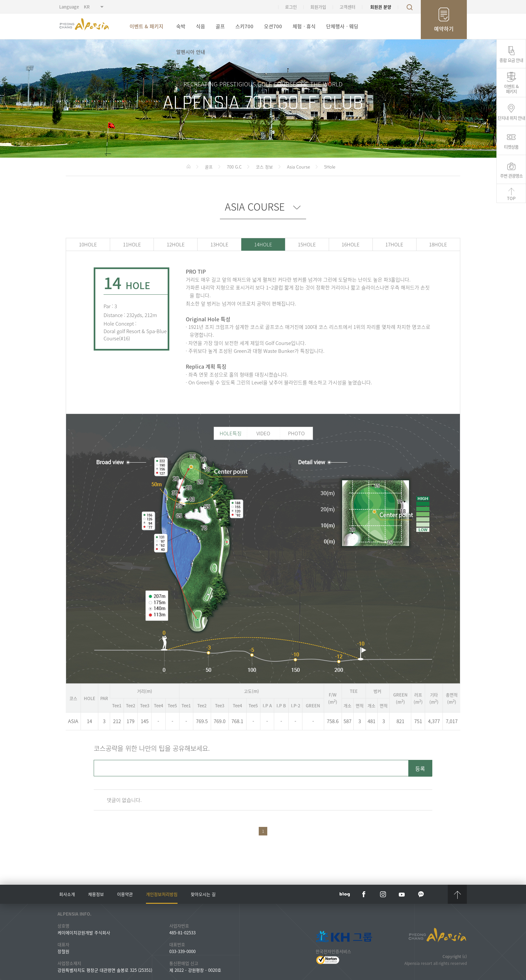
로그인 (291, 7)
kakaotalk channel (421, 894)
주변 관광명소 (511, 175)
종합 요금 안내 (511, 59)
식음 (201, 26)
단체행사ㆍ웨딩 (342, 26)
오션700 (273, 26)
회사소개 (67, 894)
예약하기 (444, 29)
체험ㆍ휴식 (304, 26)
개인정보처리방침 (162, 894)
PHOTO (296, 433)
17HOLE (394, 244)
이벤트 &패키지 (511, 88)
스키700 (244, 26)
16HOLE (351, 244)
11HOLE (132, 244)
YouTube (402, 894)
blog (345, 894)
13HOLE (219, 244)
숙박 (181, 26)
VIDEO (263, 433)
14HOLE (263, 244)
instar (383, 894)
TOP (511, 198)
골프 (220, 26)
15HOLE (307, 244)
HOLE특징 (231, 433)
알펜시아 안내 (191, 52)
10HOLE (88, 244)
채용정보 (96, 894)
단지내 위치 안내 (511, 117)
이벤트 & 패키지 (146, 26)
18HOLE (438, 244)
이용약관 (125, 894)
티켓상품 (511, 146)
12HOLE (176, 244)
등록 (420, 768)
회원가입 (318, 7)
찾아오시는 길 (203, 894)
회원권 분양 (381, 7)
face (364, 894)
